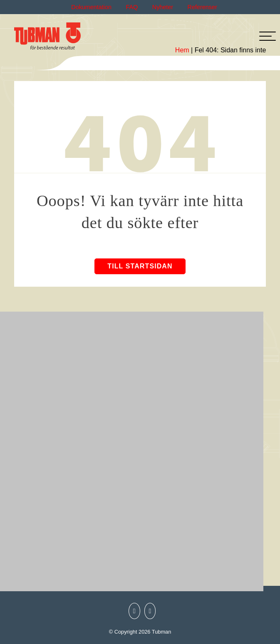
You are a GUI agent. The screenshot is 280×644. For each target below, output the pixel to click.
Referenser (202, 7)
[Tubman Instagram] (132, 611)
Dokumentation (91, 7)
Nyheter (163, 7)
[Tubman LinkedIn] (148, 611)
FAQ (132, 7)
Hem (182, 50)
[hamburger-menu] (268, 36)
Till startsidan (140, 266)
